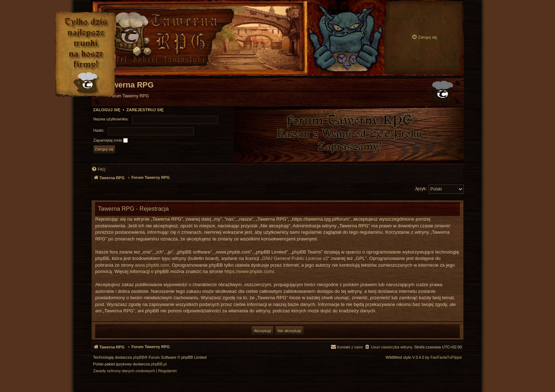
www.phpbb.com (152, 265)
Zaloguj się (107, 110)
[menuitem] (424, 37)
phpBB (139, 357)
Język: (421, 189)
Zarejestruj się (145, 110)
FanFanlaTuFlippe (446, 357)
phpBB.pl (159, 364)
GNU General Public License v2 (295, 258)
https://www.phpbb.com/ (249, 271)
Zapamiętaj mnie (111, 141)
